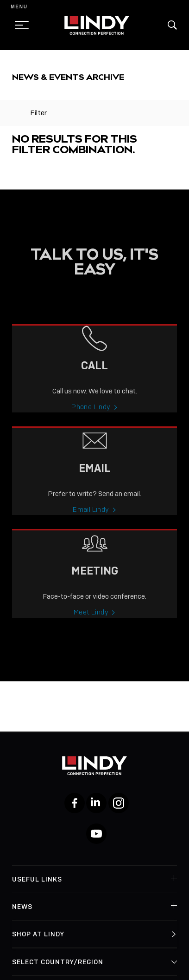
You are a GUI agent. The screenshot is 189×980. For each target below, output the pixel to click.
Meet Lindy (91, 620)
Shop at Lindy (38, 934)
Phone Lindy (91, 415)
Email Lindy (91, 517)
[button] (172, 25)
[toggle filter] (16, 113)
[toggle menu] (19, 25)
